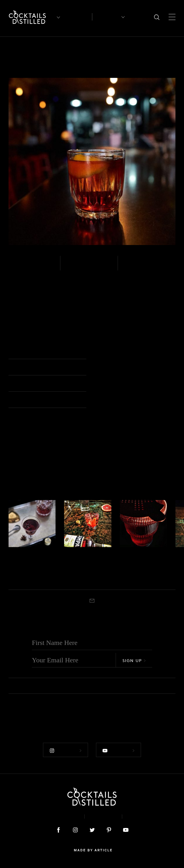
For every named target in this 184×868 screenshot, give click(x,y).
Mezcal (20, 267)
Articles (77, 17)
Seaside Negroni (78, 566)
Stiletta (21, 561)
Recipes (106, 17)
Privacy (103, 816)
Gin (67, 553)
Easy (73, 267)
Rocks (105, 351)
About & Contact (54, 816)
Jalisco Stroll (142, 561)
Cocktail (28, 579)
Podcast (141, 816)
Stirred (134, 267)
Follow (66, 750)
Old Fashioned (88, 579)
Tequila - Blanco (21, 553)
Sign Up (134, 660)
